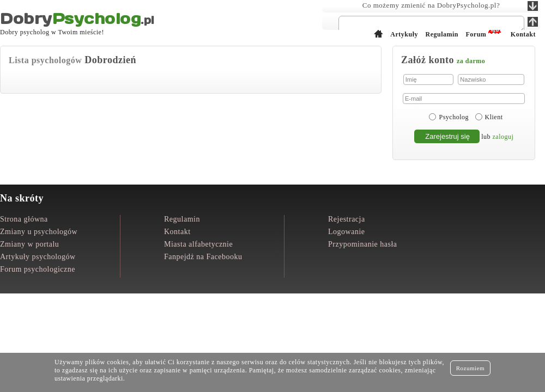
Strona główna (24, 219)
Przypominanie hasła (363, 244)
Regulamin (182, 219)
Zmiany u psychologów (39, 232)
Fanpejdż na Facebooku (203, 257)
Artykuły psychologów (38, 257)
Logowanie (346, 232)
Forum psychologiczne (38, 269)
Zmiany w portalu (29, 244)
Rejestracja (347, 219)
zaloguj (503, 137)
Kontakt (177, 232)
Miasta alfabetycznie (198, 244)
